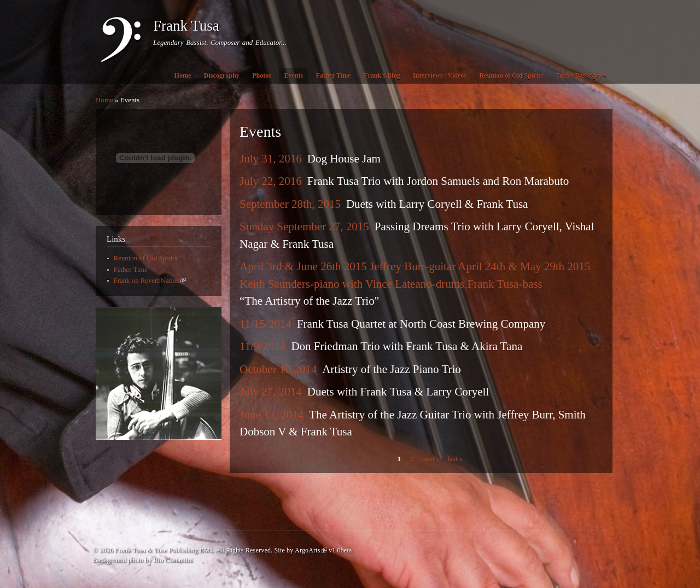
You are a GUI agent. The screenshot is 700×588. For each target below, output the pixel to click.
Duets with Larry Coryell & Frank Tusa (437, 204)
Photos (262, 75)
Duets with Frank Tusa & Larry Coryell (398, 392)
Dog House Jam (344, 159)
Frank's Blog (382, 75)
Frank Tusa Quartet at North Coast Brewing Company (421, 324)
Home (183, 75)
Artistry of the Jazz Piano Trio (392, 369)
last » (455, 459)
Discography (222, 75)
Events (293, 75)
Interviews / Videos (440, 75)
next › (430, 459)
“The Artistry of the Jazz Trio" (309, 301)
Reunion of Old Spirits (511, 75)
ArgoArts (311, 550)
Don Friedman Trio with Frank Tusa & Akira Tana (407, 346)
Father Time (334, 75)
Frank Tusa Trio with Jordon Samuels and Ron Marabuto (438, 181)
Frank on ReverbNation (150, 281)
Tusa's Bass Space (581, 75)
